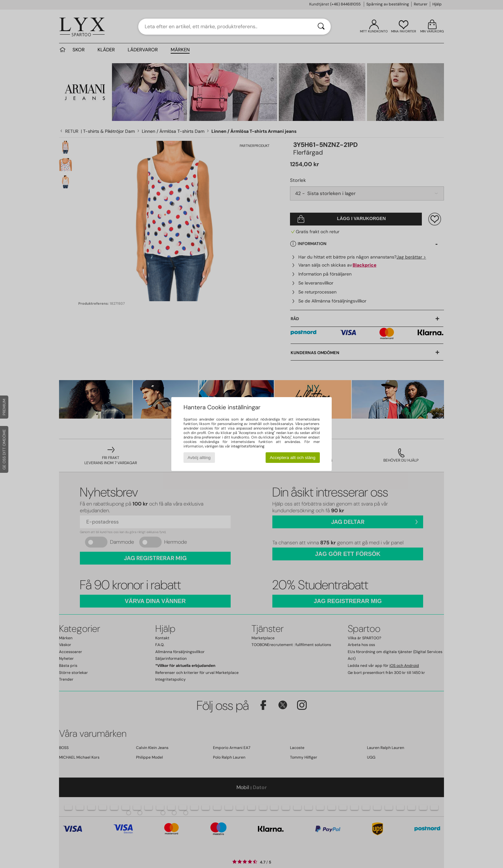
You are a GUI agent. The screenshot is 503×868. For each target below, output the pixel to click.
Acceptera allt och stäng (293, 458)
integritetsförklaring (248, 446)
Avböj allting (199, 458)
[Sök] (321, 27)
